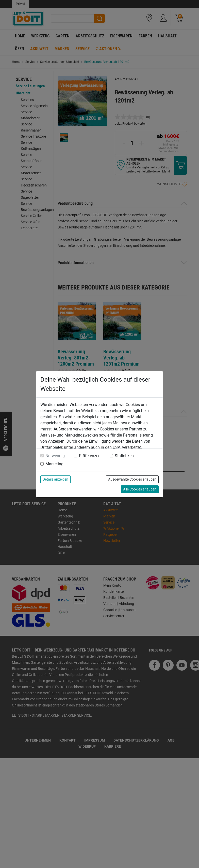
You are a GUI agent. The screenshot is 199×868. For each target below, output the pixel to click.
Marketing (54, 464)
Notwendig (55, 456)
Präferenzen (90, 456)
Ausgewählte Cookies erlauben (132, 479)
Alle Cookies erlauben (140, 489)
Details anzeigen (55, 479)
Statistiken (124, 456)
